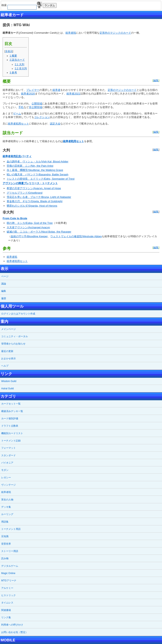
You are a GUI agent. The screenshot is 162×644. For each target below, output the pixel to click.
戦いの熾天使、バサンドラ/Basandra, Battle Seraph (37, 174)
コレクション (42, 117)
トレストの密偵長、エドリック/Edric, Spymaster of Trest (40, 179)
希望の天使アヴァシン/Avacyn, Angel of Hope (34, 188)
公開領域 (37, 104)
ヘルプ (5, 366)
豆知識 (5, 536)
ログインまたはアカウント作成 (18, 314)
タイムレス (7, 603)
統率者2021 (73, 94)
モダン (5, 470)
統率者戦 (71, 33)
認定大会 (55, 124)
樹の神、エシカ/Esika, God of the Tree (30, 223)
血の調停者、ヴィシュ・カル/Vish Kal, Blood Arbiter (37, 162)
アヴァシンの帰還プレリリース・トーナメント (30, 183)
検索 (39, 4)
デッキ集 (6, 507)
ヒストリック (8, 595)
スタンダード (8, 455)
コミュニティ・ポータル (15, 336)
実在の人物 (7, 500)
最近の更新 (7, 351)
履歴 (4, 298)
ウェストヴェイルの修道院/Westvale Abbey (76, 236)
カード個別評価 (10, 419)
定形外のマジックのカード (115, 33)
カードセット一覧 (11, 404)
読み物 (5, 558)
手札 (21, 107)
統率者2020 (28, 94)
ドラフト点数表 (10, 426)
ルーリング (7, 514)
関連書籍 (6, 610)
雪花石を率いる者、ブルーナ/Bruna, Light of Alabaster (39, 197)
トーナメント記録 (11, 441)
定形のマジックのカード (122, 90)
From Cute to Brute (15, 218)
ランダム (50, 5)
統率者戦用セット (18, 124)
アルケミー (7, 588)
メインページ (8, 329)
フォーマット (8, 448)
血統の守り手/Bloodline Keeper (29, 236)
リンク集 (6, 617)
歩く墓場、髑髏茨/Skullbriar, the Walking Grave (35, 170)
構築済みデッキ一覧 (12, 411)
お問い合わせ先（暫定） (15, 632)
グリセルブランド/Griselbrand (25, 193)
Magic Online (8, 573)
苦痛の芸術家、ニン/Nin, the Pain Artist (30, 166)
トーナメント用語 (11, 529)
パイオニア (7, 463)
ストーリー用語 (10, 551)
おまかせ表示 (8, 358)
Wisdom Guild (9, 381)
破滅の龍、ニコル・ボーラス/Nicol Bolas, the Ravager (39, 232)
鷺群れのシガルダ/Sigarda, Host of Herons (32, 206)
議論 (4, 284)
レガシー (6, 478)
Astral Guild (7, 389)
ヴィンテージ (8, 485)
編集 (156, 80)
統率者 (56, 90)
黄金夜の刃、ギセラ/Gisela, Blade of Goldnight (35, 201)
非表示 (9, 51)
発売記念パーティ (21, 156)
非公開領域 (35, 107)
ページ (5, 276)
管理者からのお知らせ (13, 344)
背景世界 (6, 544)
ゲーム (17, 113)
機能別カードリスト (12, 433)
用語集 (5, 522)
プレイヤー (33, 90)
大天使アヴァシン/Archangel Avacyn (28, 227)
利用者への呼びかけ (12, 625)
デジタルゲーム (10, 566)
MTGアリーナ (9, 581)
